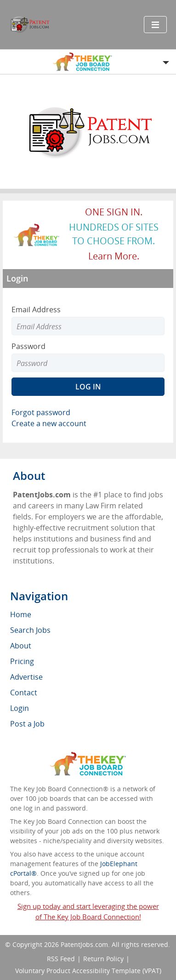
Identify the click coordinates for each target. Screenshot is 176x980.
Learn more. (114, 256)
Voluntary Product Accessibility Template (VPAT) (88, 971)
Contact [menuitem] (24, 693)
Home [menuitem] (21, 614)
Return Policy (103, 959)
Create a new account (49, 423)
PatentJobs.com (84, 944)
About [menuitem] (21, 646)
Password (28, 346)
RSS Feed (61, 959)
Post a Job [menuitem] (27, 724)
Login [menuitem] (20, 708)
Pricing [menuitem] (22, 661)
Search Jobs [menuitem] (30, 630)
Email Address (36, 310)
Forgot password (41, 412)
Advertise (26, 677)
